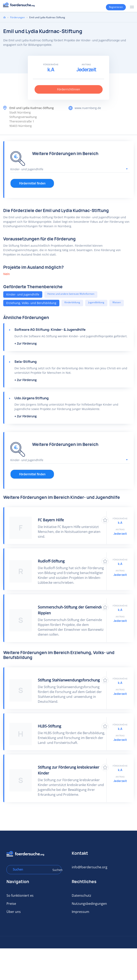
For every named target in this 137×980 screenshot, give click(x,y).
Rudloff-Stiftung (51, 561)
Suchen (55, 870)
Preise (11, 904)
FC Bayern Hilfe (51, 520)
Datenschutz (82, 895)
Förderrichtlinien (69, 89)
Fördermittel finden (32, 183)
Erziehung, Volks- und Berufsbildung (31, 303)
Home (4, 17)
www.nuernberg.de (88, 108)
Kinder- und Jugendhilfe (23, 294)
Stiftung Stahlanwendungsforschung (69, 680)
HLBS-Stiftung (49, 726)
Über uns (14, 912)
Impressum (80, 912)
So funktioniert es (20, 895)
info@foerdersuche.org (90, 867)
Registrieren (116, 7)
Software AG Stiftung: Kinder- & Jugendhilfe (50, 330)
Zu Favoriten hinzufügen (105, 520)
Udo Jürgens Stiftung (32, 398)
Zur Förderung (27, 343)
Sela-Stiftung (26, 362)
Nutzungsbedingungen (89, 904)
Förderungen (17, 17)
